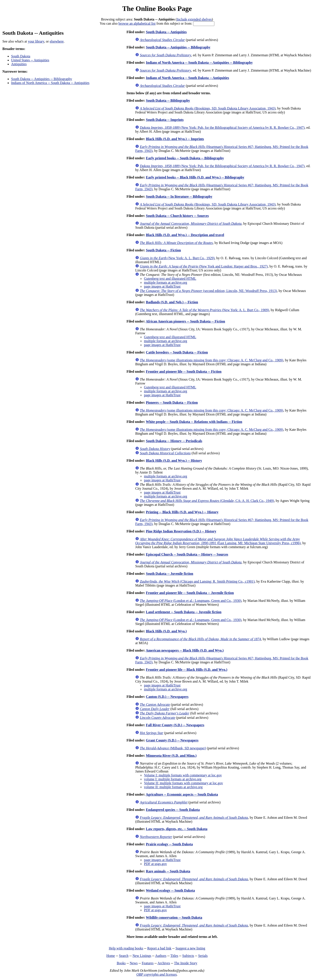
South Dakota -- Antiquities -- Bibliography (42, 79)
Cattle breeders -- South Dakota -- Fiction (177, 352)
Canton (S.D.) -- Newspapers (167, 697)
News (134, 963)
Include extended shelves (194, 19)
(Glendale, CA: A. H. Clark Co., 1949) (207, 501)
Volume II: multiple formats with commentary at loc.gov (183, 783)
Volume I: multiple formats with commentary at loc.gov (183, 775)
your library (36, 41)
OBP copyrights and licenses (156, 974)
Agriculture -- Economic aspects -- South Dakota (182, 794)
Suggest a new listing (190, 948)
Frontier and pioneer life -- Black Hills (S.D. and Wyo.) (187, 670)
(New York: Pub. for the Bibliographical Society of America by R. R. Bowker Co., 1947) (222, 128)
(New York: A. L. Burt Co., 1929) (177, 258)
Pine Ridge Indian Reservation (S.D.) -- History (181, 531)
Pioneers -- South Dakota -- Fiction (172, 402)
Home (111, 956)
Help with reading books (126, 948)
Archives (164, 963)
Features (148, 963)
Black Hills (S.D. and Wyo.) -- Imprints (175, 139)
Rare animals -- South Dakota (168, 871)
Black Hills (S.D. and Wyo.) (166, 631)
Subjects (188, 956)
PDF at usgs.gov (155, 864)
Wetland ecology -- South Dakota (170, 890)
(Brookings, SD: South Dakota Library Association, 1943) (208, 108)
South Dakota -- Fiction (163, 250)
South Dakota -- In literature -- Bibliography (179, 197)
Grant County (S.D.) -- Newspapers (172, 740)
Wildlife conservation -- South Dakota (174, 917)
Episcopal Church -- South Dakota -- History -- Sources (187, 554)
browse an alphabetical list (137, 23)
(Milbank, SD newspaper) (173, 748)
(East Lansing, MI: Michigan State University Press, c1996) (218, 541)
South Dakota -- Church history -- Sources (177, 216)
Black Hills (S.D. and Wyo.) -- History (174, 461)
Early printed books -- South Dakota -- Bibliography (185, 158)
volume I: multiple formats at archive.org (173, 779)
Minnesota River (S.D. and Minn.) (171, 756)
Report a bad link (159, 948)
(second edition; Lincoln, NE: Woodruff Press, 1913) (208, 291)
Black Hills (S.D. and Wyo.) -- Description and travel (185, 235)
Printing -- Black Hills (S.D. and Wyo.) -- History (182, 512)
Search (124, 956)
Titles (174, 956)
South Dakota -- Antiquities (166, 32)
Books (121, 963)
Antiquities (19, 64)
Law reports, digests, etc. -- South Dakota (177, 829)
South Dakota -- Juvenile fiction (170, 574)
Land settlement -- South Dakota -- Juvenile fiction (184, 612)
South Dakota (21, 56)
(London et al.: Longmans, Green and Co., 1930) (191, 601)
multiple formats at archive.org (166, 282)
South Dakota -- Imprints (165, 120)
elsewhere (57, 41)
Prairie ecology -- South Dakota (169, 844)
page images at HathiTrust (162, 286)
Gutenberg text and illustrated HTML (170, 279)
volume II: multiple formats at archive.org (173, 787)
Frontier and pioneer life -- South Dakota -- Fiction (184, 372)
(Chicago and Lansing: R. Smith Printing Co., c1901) (197, 581)
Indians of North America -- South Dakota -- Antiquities (50, 83)
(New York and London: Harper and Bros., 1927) (204, 266)
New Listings (142, 956)
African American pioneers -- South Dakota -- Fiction (185, 321)
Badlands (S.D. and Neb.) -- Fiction (172, 302)
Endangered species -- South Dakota (173, 810)
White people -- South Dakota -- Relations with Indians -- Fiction (194, 422)
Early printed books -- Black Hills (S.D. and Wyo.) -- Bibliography (195, 177)
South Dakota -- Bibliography (168, 100)
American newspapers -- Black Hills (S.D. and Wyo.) (185, 650)
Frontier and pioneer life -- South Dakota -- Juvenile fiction (190, 593)
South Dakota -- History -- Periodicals (174, 441)
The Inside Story (186, 963)
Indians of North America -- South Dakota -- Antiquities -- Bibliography (199, 63)
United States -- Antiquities (30, 60)
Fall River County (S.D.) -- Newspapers (175, 725)
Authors (161, 956)
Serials (203, 956)
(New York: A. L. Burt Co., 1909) (204, 310)
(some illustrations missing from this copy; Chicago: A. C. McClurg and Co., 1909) (211, 360)
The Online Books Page (157, 9)
